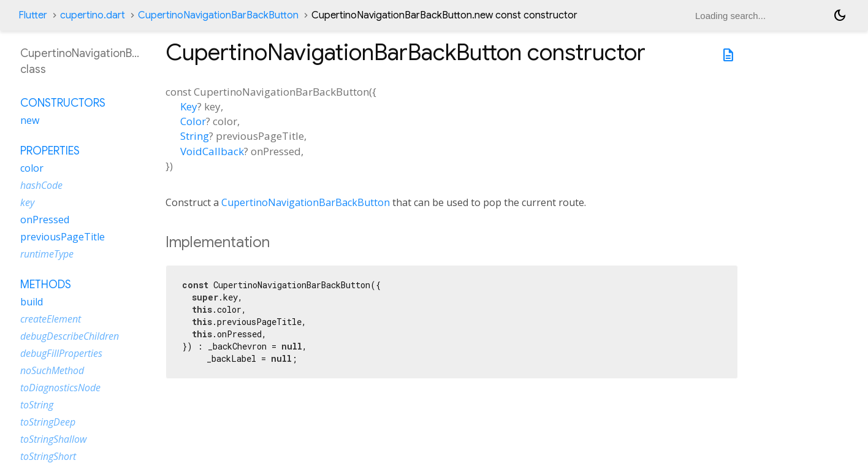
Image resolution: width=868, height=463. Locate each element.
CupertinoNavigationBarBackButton (218, 15)
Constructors (63, 103)
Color (193, 121)
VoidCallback (212, 151)
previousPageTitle (63, 237)
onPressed (45, 220)
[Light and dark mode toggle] (840, 15)
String (195, 136)
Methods (46, 285)
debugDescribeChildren (70, 336)
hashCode (41, 185)
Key (189, 106)
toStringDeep (48, 422)
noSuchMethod (52, 370)
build (32, 302)
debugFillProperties (61, 353)
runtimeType (47, 254)
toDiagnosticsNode (60, 388)
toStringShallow (53, 439)
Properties (50, 151)
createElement (51, 319)
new (30, 120)
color (32, 168)
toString (37, 405)
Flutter (33, 15)
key (27, 202)
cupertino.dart (93, 15)
